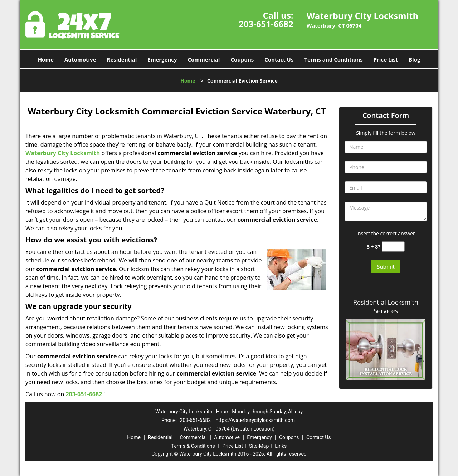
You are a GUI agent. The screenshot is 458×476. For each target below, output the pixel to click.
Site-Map (259, 446)
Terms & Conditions (193, 446)
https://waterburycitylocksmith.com (255, 420)
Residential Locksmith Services (386, 306)
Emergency (162, 59)
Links (281, 446)
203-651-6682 (266, 24)
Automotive (80, 59)
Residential (122, 59)
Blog (414, 59)
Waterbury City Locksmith (63, 153)
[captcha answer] (393, 247)
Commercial (204, 59)
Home (46, 59)
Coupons (242, 59)
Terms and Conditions (333, 59)
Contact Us (279, 59)
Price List (386, 59)
